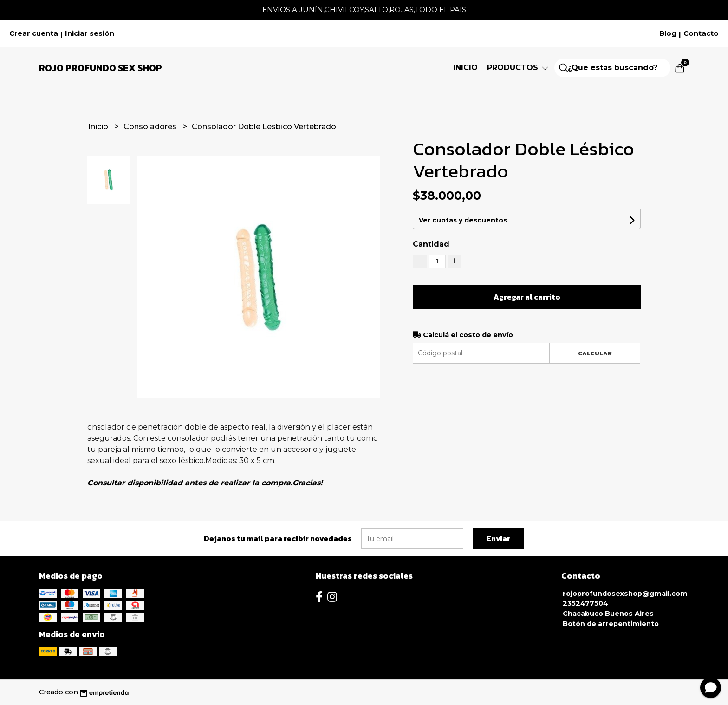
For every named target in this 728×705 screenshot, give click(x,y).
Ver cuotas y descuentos (463, 220)
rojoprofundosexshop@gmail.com (625, 594)
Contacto (701, 33)
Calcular (595, 353)
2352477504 (585, 603)
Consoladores (151, 127)
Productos (518, 68)
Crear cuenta (34, 33)
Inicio (465, 68)
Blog (668, 33)
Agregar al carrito (527, 297)
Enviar (498, 538)
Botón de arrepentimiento (611, 624)
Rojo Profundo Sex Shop (101, 68)
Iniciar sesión (90, 33)
